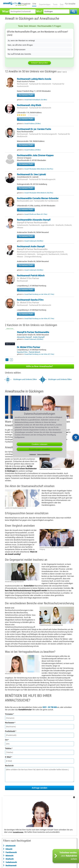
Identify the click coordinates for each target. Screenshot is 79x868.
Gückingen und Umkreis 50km (60, 379)
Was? (6, 11)
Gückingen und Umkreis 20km (25, 379)
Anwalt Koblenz (32, 124)
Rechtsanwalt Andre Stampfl (31, 246)
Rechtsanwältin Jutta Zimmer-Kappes (35, 155)
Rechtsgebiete (25, 4)
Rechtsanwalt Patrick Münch (31, 276)
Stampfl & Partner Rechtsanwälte (32, 223)
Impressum (33, 454)
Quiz (61, 4)
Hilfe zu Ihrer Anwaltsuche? (39, 366)
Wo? (39, 11)
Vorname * (9, 714)
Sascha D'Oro (22, 352)
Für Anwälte (70, 4)
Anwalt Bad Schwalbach (36, 100)
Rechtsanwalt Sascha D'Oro (30, 300)
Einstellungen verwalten (39, 449)
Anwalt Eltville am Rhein (36, 214)
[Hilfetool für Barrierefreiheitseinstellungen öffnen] (76, 437)
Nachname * (10, 723)
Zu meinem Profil (26, 95)
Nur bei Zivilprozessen (17, 50)
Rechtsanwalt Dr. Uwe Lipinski (31, 174)
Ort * (7, 740)
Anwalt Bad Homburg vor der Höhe (39, 294)
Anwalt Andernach (34, 241)
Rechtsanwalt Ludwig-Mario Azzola (34, 79)
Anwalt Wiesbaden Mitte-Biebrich (39, 169)
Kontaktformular (18, 832)
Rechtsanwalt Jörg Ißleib (29, 105)
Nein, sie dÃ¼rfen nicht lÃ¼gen (20, 45)
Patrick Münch (34, 352)
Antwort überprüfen (39, 63)
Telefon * (9, 748)
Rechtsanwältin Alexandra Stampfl (34, 220)
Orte (35, 4)
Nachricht (9, 766)
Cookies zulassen (39, 444)
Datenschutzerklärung (43, 454)
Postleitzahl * (11, 731)
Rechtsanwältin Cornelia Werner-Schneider (38, 198)
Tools (55, 4)
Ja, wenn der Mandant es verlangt (21, 41)
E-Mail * (9, 757)
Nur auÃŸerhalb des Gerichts (19, 54)
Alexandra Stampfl (25, 337)
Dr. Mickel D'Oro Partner (28, 278)
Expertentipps (45, 4)
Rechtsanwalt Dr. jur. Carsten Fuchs (34, 129)
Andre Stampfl (39, 337)
